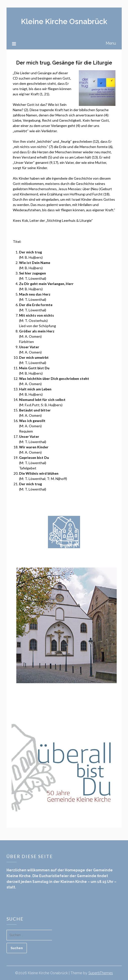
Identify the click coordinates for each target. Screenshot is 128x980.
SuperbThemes (101, 973)
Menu (111, 43)
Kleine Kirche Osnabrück (64, 22)
